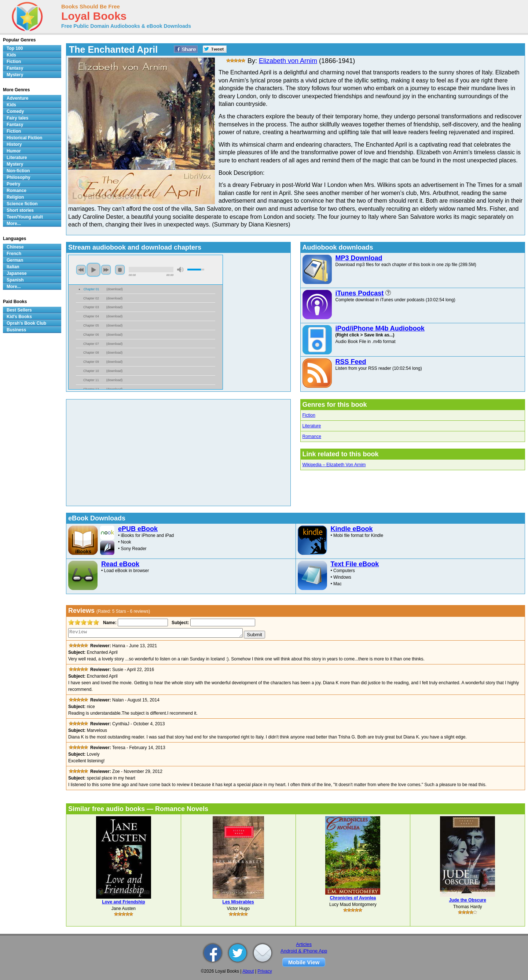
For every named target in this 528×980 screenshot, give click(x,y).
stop (120, 270)
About (248, 971)
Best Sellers (19, 310)
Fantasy (15, 68)
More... (14, 224)
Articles (304, 944)
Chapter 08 (91, 353)
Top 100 (15, 48)
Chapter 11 (91, 380)
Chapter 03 (91, 307)
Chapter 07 (91, 344)
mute (180, 270)
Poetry (13, 184)
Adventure (17, 98)
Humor (14, 151)
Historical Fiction (24, 138)
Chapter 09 (91, 362)
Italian (13, 267)
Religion (15, 197)
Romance (312, 436)
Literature (312, 426)
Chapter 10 (91, 371)
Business (16, 330)
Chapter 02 (91, 298)
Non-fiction (18, 171)
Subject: (179, 623)
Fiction (309, 415)
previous (81, 270)
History (14, 144)
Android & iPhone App (304, 951)
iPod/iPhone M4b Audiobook (380, 328)
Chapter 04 (91, 316)
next (106, 270)
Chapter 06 (91, 335)
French (14, 254)
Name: (109, 623)
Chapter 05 (91, 325)
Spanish (15, 280)
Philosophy (19, 177)
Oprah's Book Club (26, 323)
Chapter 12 (91, 389)
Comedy (15, 111)
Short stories (20, 210)
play (93, 270)
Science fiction (22, 204)
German (15, 260)
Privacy (265, 971)
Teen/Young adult (25, 217)
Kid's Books (19, 317)
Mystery (15, 75)
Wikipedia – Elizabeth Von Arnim (334, 465)
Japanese (17, 273)
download (115, 289)
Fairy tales (17, 118)
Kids (11, 55)
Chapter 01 (91, 289)
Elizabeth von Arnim (288, 61)
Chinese (15, 247)
